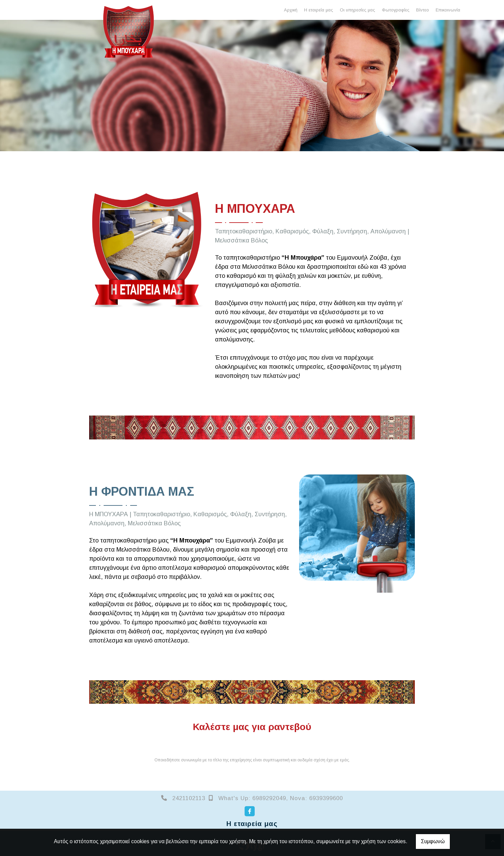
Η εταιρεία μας (319, 10)
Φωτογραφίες (396, 10)
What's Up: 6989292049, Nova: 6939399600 (281, 798)
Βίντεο (423, 10)
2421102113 (189, 798)
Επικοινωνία (448, 10)
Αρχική (291, 10)
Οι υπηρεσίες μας (357, 10)
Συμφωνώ (433, 841)
